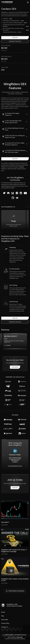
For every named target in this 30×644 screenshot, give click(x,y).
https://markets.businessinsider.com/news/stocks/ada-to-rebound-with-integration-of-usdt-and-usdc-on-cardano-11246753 (15, 466)
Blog (2, 616)
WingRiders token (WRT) (15, 41)
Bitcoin (22, 167)
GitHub (3, 612)
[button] (15, 114)
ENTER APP (15, 38)
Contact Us (4, 627)
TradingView (20, 637)
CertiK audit (5, 620)
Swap (14, 221)
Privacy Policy (5, 623)
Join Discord (15, 367)
